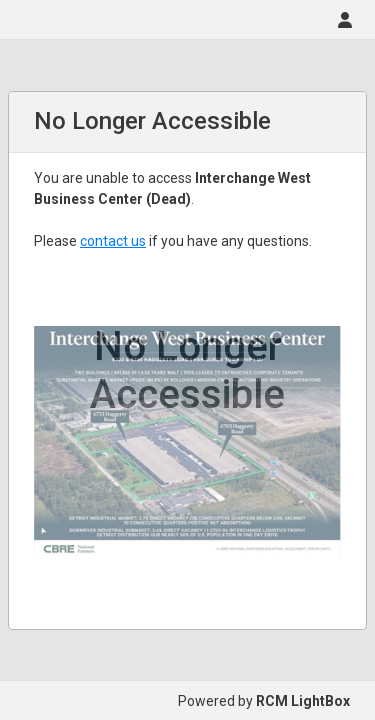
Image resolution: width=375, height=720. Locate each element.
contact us (113, 241)
